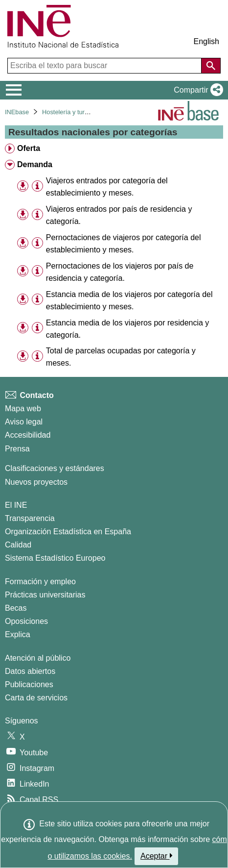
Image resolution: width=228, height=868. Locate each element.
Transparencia (30, 518)
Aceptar (156, 856)
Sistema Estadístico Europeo (55, 558)
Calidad (18, 545)
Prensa (17, 449)
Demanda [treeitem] (35, 164)
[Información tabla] (37, 186)
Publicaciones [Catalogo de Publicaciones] (29, 684)
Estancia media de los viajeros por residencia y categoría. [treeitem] (128, 329)
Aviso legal (24, 422)
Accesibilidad (28, 435)
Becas (16, 608)
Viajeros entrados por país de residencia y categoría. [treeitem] (119, 215)
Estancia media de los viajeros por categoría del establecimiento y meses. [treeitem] (129, 300)
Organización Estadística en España (68, 532)
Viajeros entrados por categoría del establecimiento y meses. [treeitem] (107, 187)
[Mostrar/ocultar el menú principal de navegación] (14, 90)
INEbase (17, 112)
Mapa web (23, 409)
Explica (18, 634)
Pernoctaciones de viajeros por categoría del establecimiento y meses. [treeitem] (124, 244)
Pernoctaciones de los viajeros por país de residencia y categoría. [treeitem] (120, 272)
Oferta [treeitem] (29, 148)
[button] (196, 90)
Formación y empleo (40, 582)
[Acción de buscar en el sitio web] (211, 66)
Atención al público (38, 658)
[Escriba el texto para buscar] (105, 66)
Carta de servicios (36, 698)
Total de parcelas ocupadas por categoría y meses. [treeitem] (121, 357)
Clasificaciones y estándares (55, 468)
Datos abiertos (30, 671)
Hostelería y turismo (70, 112)
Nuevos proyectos (36, 482)
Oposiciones (26, 621)
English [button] (206, 41)
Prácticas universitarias (45, 595)
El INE (16, 505)
